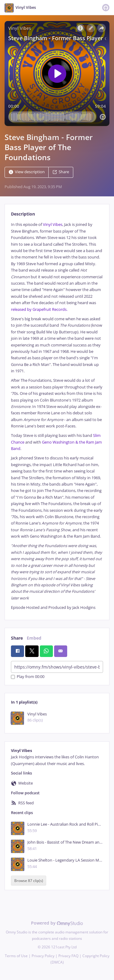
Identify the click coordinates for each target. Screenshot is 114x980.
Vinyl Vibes (53, 225)
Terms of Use (16, 956)
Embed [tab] (34, 638)
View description (27, 172)
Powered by (57, 923)
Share (61, 172)
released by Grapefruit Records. (39, 309)
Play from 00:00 (28, 677)
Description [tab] (23, 214)
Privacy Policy (43, 956)
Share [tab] (17, 638)
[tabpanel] (57, 416)
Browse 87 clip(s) (29, 881)
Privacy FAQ (68, 956)
